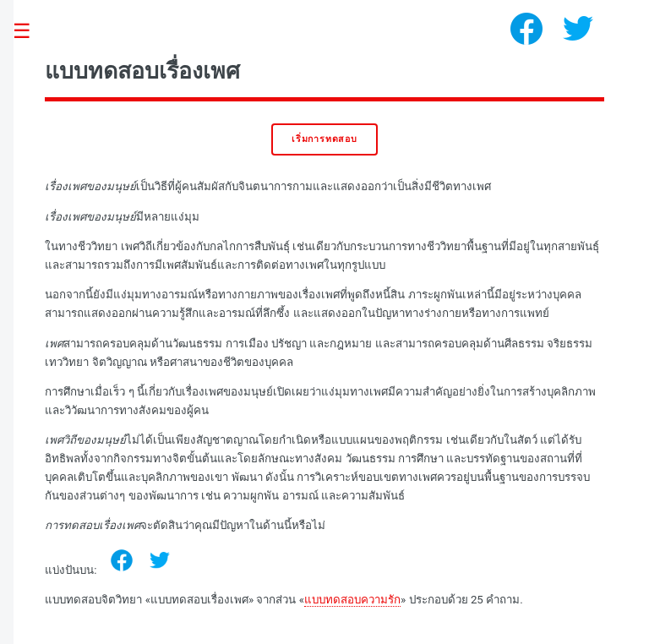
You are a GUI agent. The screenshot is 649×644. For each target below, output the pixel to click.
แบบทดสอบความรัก (352, 600)
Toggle (30, 32)
